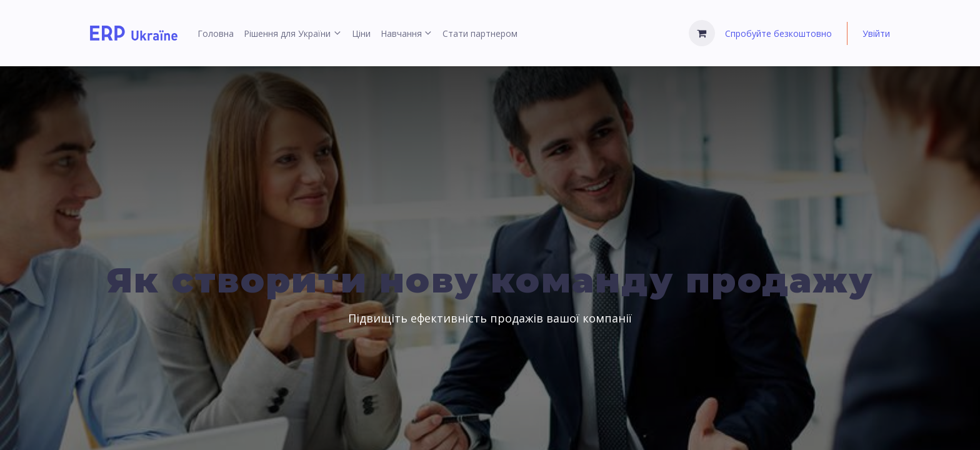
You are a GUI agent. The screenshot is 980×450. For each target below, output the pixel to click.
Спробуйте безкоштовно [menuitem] (778, 33)
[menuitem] (216, 33)
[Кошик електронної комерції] (702, 33)
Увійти (876, 33)
